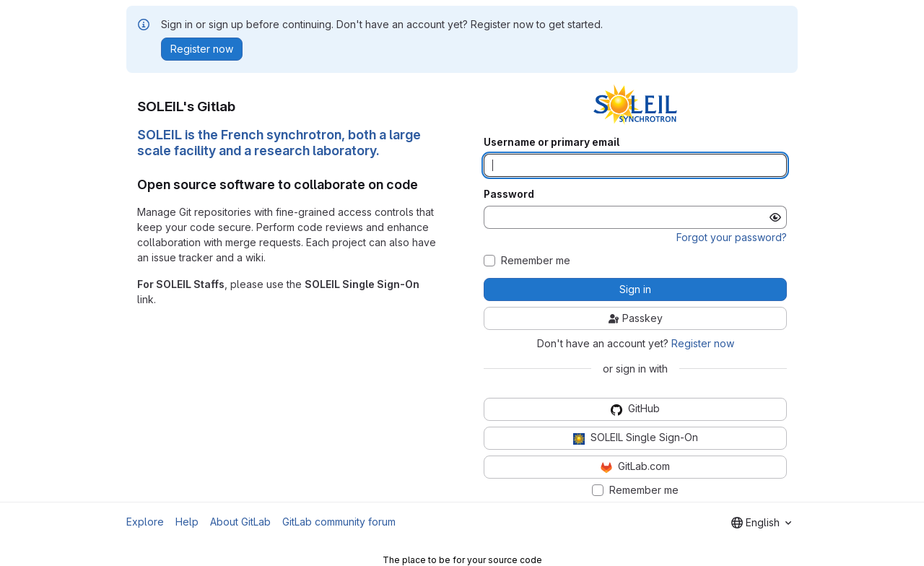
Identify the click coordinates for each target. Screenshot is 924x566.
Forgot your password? (732, 237)
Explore (145, 522)
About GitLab (240, 522)
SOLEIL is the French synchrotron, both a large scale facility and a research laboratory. (279, 143)
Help (187, 522)
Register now (703, 343)
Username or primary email (552, 142)
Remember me (536, 261)
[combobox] (761, 523)
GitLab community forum (339, 522)
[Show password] (775, 217)
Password (509, 194)
